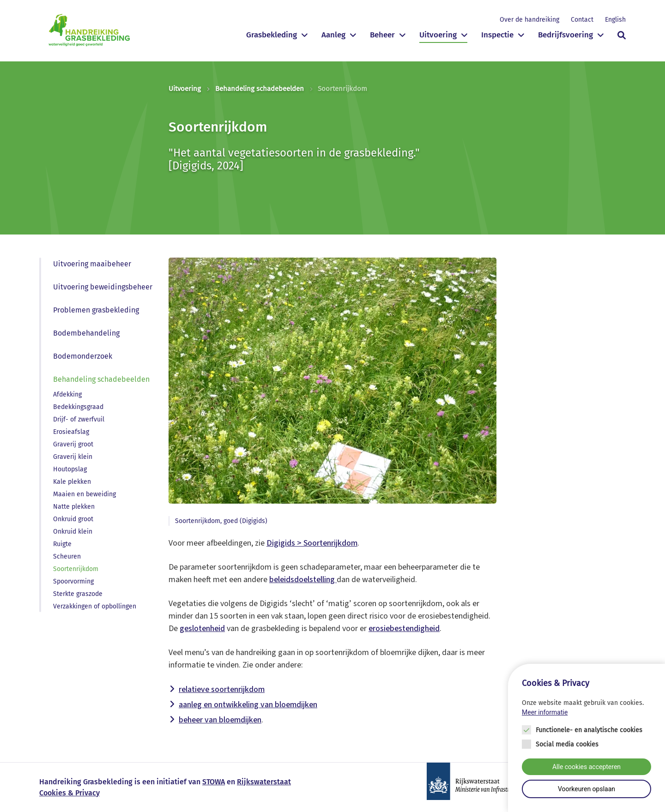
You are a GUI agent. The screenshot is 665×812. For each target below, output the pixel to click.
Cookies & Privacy (70, 793)
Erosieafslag (71, 432)
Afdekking (67, 394)
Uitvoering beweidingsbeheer (103, 287)
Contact (582, 20)
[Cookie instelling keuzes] (586, 739)
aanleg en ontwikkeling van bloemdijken (248, 705)
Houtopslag (70, 469)
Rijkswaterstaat (264, 782)
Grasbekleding (272, 35)
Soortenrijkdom (76, 569)
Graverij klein (73, 457)
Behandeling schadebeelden (260, 89)
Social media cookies (567, 746)
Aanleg (333, 35)
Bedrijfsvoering (565, 35)
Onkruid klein (73, 532)
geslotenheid (202, 629)
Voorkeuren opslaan (586, 790)
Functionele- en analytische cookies (589, 731)
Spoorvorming (73, 581)
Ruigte (62, 544)
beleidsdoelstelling (303, 580)
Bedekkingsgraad (78, 407)
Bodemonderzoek (83, 356)
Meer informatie (545, 713)
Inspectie (497, 35)
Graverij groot (73, 444)
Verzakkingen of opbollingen (95, 606)
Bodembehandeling (86, 333)
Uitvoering (438, 35)
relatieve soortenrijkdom (222, 689)
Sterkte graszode (78, 594)
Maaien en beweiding (85, 494)
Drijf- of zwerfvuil (79, 419)
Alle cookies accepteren (586, 768)
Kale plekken (72, 482)
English (615, 20)
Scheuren (67, 556)
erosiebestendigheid (404, 629)
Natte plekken (74, 507)
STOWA (214, 782)
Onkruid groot (73, 519)
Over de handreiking (529, 20)
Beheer (382, 35)
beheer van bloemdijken (220, 720)
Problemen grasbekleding (96, 310)
